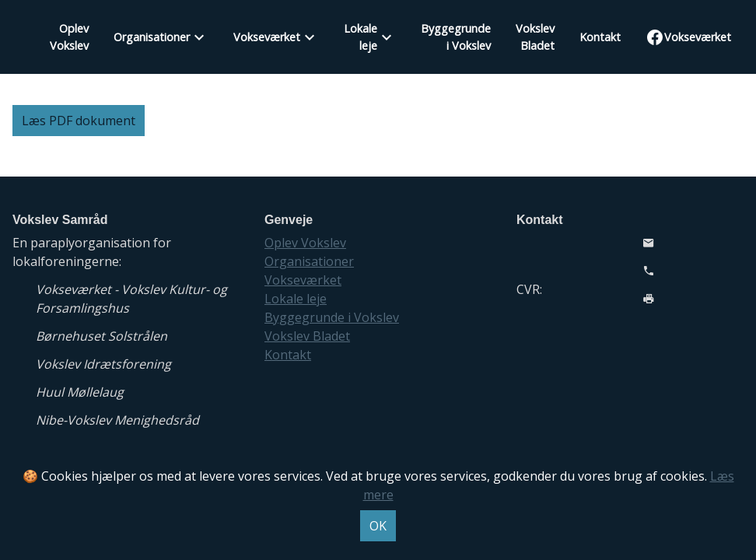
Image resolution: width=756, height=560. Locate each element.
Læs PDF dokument (79, 121)
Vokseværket (267, 37)
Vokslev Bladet (535, 37)
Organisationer (152, 37)
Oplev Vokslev (69, 37)
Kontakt (600, 37)
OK (378, 526)
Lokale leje (360, 37)
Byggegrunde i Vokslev (456, 37)
